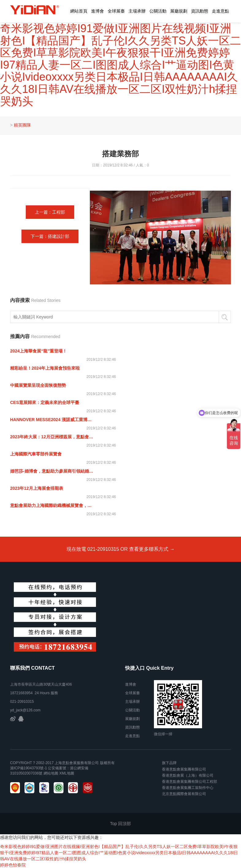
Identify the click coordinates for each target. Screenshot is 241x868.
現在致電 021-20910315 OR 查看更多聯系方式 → (121, 549)
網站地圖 (51, 773)
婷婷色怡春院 (13, 865)
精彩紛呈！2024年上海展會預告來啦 (45, 368)
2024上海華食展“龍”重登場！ (38, 351)
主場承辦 (137, 11)
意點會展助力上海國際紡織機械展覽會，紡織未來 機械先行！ (52, 505)
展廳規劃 (179, 11)
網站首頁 (79, 11)
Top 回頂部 (120, 824)
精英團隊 (22, 125)
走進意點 (220, 11)
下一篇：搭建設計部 (50, 236)
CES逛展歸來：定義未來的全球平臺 (45, 402)
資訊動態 (200, 11)
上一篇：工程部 (50, 212)
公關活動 (158, 11)
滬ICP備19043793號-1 (29, 768)
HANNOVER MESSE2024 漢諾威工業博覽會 (52, 420)
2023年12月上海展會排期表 (37, 488)
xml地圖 (67, 773)
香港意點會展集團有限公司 (184, 769)
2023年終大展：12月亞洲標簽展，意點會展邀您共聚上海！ (52, 437)
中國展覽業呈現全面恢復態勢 (38, 385)
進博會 (98, 11)
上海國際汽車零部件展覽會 (36, 454)
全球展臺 (116, 11)
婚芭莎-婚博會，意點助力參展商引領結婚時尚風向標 (52, 471)
